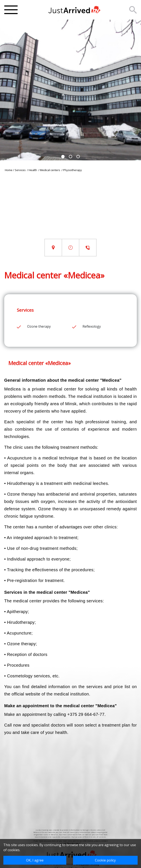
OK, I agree (35, 860)
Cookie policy (105, 860)
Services (21, 170)
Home (9, 170)
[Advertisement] (70, 209)
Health (33, 170)
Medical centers (50, 170)
